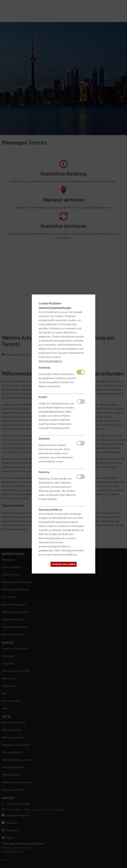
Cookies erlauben (63, 564)
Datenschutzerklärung (50, 361)
